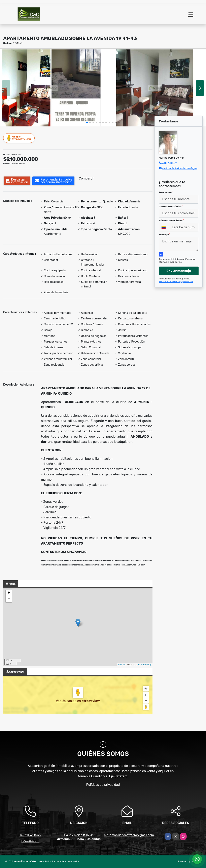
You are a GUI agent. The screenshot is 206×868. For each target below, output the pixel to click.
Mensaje (165, 234)
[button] (87, 122)
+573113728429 (30, 835)
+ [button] (9, 593)
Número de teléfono (171, 220)
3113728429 (169, 163)
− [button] (9, 599)
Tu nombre (166, 192)
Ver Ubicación (67, 701)
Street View (19, 138)
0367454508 (30, 841)
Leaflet (122, 665)
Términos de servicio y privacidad (176, 282)
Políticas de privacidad (103, 785)
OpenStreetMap (144, 665)
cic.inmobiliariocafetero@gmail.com (184, 168)
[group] (51, 88)
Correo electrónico (171, 206)
